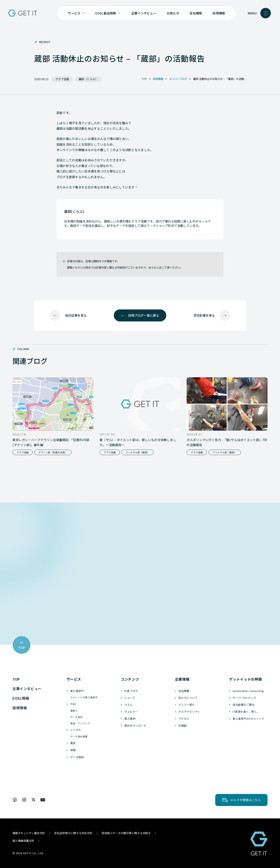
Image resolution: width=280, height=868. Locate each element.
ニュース (130, 698)
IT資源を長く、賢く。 (246, 712)
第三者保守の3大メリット (248, 719)
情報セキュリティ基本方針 (29, 833)
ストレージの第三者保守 (84, 697)
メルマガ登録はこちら (245, 800)
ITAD (73, 704)
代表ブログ (131, 691)
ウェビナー (131, 712)
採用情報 (219, 13)
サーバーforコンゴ (244, 698)
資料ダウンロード (135, 726)
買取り (74, 711)
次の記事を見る (204, 315)
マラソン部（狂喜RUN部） (53, 452)
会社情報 (196, 13)
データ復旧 (77, 757)
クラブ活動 (62, 79)
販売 (73, 743)
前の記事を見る (76, 315)
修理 (73, 750)
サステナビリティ (189, 712)
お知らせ (173, 13)
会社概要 (184, 691)
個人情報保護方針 (23, 841)
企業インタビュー (144, 13)
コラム (128, 705)
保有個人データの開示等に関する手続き (126, 833)
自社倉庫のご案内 (243, 705)
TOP (16, 679)
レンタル (76, 730)
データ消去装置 (79, 736)
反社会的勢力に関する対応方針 (73, 833)
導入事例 (130, 719)
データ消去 (76, 717)
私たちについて (188, 698)
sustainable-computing (248, 691)
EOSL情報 (21, 698)
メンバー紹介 (187, 705)
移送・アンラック (80, 723)
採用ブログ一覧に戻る (144, 315)
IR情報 (183, 726)
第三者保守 (77, 691)
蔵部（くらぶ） (88, 79)
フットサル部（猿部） (138, 452)
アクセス (184, 719)
